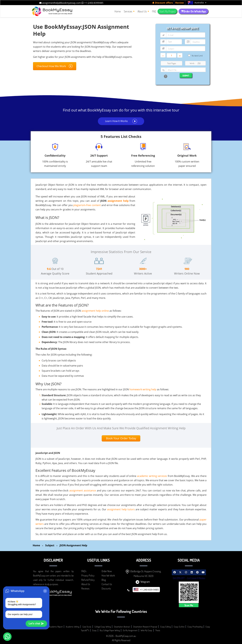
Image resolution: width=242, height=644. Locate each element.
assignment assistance (83, 490)
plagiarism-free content (87, 205)
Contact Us (107, 584)
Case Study (87, 627)
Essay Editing (166, 627)
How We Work (108, 575)
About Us (86, 584)
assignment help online (95, 311)
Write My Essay (146, 630)
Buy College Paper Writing (110, 630)
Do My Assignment (130, 630)
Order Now (107, 571)
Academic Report (56, 627)
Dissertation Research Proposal (145, 627)
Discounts (106, 588)
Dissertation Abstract (122, 627)
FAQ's (84, 571)
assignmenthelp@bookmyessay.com (60, 3)
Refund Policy (88, 580)
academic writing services (152, 476)
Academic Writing (73, 627)
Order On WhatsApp (193, 11)
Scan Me (189, 605)
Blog (104, 580)
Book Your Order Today (121, 438)
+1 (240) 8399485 (92, 3)
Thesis (158, 630)
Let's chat (36, 624)
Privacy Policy (88, 575)
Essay (94, 630)
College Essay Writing (103, 627)
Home (36, 545)
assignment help (118, 201)
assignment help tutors (121, 509)
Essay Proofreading (195, 627)
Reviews (85, 588)
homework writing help (143, 389)
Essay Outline (179, 627)
